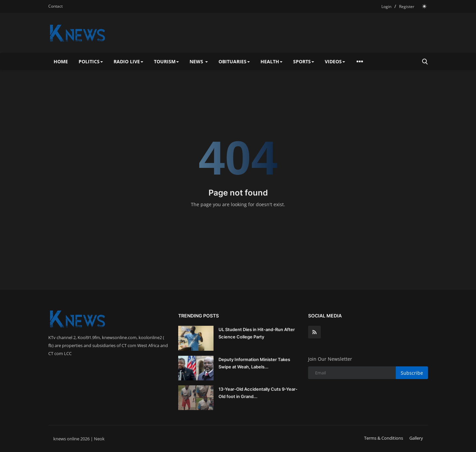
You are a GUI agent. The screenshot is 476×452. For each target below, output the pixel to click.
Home (61, 61)
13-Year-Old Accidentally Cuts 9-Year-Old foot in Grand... (258, 393)
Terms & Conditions (384, 438)
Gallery (416, 438)
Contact (55, 6)
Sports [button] (304, 61)
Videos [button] (335, 61)
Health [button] (271, 61)
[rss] (314, 332)
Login (386, 6)
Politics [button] (91, 61)
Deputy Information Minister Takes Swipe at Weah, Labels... (254, 363)
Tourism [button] (166, 61)
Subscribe (412, 373)
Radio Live (128, 61)
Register (407, 6)
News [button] (199, 61)
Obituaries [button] (234, 61)
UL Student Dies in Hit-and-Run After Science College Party (257, 333)
